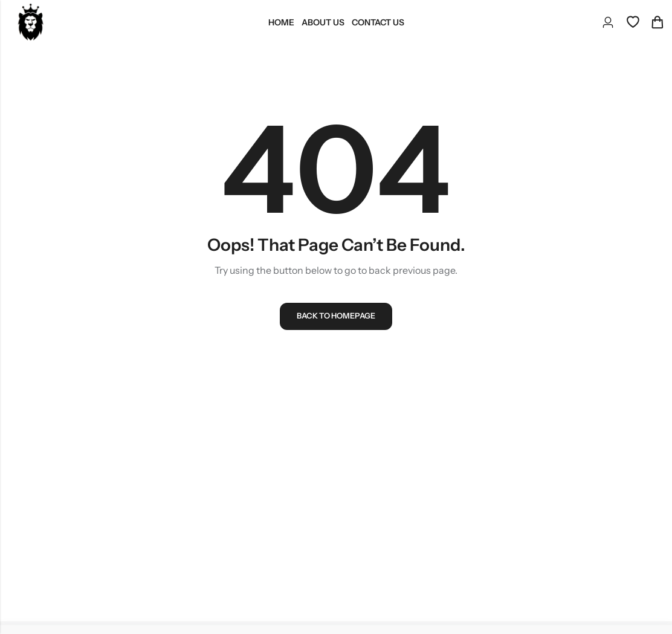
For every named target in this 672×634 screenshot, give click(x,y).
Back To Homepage (336, 319)
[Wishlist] (633, 22)
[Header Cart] (657, 22)
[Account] (608, 23)
